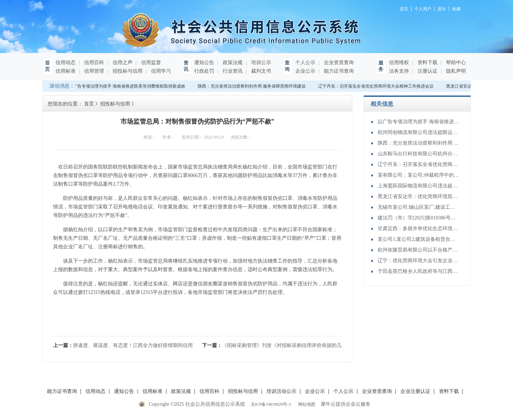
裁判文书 (260, 71)
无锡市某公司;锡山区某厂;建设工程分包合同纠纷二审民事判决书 (419, 207)
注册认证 (427, 71)
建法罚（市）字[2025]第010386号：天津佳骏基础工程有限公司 (419, 218)
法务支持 (399, 71)
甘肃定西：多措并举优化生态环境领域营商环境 (419, 229)
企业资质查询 (338, 63)
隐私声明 (455, 71)
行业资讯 (232, 71)
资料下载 (427, 63)
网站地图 (306, 404)
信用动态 (66, 63)
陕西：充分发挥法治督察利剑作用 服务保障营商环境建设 (252, 86)
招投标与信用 (127, 71)
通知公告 (204, 63)
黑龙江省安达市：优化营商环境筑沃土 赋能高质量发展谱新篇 (419, 196)
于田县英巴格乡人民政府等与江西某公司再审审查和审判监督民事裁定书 (419, 271)
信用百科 (93, 63)
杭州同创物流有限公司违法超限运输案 (419, 132)
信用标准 (66, 71)
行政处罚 (204, 71)
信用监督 (150, 63)
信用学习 (160, 71)
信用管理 (93, 71)
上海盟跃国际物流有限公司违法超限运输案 (419, 186)
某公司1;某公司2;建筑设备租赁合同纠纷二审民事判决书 (419, 239)
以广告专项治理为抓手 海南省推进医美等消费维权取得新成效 (128, 86)
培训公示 (260, 63)
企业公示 (305, 71)
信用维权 (399, 63)
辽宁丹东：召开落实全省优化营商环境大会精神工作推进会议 (377, 86)
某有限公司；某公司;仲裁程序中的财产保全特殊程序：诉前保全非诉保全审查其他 (419, 175)
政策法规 (232, 63)
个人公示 (305, 63)
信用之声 (122, 63)
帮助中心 (455, 63)
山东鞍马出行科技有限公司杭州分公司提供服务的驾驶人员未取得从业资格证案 (419, 154)
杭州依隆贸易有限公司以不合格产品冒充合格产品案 (419, 250)
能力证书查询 (338, 71)
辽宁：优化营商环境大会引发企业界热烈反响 (419, 261)
